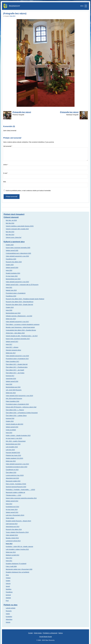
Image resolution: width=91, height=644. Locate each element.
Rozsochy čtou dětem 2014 (14, 529)
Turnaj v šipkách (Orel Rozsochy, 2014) (17, 532)
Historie (8, 622)
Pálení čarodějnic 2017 (12, 362)
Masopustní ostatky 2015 (13, 481)
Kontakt (30, 633)
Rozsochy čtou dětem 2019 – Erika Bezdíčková (19, 302)
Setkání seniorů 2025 (12, 251)
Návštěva (9, 589)
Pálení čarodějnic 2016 (12, 401)
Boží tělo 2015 (10, 232)
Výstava (8, 578)
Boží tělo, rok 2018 (11, 220)
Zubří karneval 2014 (12, 524)
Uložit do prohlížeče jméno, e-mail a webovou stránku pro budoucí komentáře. (28, 191)
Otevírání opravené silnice (13, 350)
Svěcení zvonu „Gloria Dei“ (14, 237)
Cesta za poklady (11, 430)
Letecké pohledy (11, 608)
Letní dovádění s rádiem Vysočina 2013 (17, 549)
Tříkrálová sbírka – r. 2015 (13, 495)
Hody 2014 (9, 504)
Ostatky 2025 (10, 265)
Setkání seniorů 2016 (12, 381)
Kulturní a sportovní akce (14, 242)
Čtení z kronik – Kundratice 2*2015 (16, 484)
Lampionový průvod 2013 (13, 541)
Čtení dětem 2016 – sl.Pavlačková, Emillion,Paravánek (22, 413)
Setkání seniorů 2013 (12, 512)
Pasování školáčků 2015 (13, 453)
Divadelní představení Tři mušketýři (16, 564)
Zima (7, 575)
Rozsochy (9, 611)
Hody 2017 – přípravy (12, 347)
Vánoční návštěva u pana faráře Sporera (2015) (20, 226)
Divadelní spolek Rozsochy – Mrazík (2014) (18, 521)
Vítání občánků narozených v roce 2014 (17, 464)
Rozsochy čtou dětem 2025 (14, 262)
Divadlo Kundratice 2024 (13, 273)
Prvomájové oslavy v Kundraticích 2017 (17, 359)
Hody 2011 (9, 561)
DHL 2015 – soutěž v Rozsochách (16, 441)
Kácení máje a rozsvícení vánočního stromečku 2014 (21, 498)
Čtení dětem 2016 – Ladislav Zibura (16, 416)
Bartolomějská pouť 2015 (13, 444)
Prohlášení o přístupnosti (50, 633)
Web (4, 182)
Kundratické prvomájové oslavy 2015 (16, 467)
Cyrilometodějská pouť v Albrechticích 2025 (18, 253)
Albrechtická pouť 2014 (12, 527)
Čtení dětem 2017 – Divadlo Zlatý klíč (17, 364)
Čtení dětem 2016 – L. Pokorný (15, 410)
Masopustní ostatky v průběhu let (15, 492)
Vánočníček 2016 (11, 379)
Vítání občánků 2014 (12, 535)
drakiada (8, 598)
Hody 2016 (9, 384)
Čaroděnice (9, 592)
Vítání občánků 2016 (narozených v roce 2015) (19, 396)
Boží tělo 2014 (10, 235)
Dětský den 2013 (11, 552)
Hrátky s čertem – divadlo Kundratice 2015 (18, 436)
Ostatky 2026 (10, 245)
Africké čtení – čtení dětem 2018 (15, 333)
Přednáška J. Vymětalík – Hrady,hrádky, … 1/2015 (20, 490)
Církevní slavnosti (11, 217)
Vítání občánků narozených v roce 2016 (17, 356)
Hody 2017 (9, 344)
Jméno (6, 165)
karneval (8, 595)
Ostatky (8, 581)
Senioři (8, 586)
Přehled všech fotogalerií (14, 214)
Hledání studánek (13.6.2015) (14, 458)
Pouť (7, 601)
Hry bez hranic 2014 (12, 510)
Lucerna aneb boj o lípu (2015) (15, 475)
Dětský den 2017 (11, 353)
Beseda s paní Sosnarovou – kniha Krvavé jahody (20, 327)
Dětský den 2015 (11, 461)
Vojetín (8, 614)
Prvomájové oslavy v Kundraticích (16, 293)
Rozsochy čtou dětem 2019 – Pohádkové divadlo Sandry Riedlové (25, 299)
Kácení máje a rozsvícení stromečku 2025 (18, 248)
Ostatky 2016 (10, 421)
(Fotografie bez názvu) (22, 112)
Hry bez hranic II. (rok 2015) (14, 438)
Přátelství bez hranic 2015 (13, 455)
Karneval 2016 (10, 418)
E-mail (5, 173)
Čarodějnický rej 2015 (12, 470)
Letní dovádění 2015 (12, 447)
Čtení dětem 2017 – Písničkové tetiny (17, 367)
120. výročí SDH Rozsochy (14, 390)
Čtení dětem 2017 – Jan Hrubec (15, 373)
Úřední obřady (10, 518)
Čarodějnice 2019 (11, 296)
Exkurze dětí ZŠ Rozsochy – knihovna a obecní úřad (21, 407)
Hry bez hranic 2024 (12, 276)
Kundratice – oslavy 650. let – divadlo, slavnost (19, 547)
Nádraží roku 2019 (11, 290)
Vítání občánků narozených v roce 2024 (17, 256)
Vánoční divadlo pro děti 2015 (14, 424)
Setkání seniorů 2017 (12, 342)
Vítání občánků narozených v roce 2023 (17, 282)
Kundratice (9, 617)
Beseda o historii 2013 (12, 538)
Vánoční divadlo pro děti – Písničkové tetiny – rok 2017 (22, 336)
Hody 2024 (9, 270)
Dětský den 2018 (11, 319)
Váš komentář (8, 146)
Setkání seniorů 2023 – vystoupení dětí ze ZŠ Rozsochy (22, 285)
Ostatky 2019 (10, 307)
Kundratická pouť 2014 (12, 507)
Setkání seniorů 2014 (12, 501)
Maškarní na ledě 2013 (12, 555)
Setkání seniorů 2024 (12, 268)
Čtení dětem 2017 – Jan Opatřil (15, 370)
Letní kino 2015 (10, 450)
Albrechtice (9, 619)
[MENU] (86, 6)
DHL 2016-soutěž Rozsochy (14, 399)
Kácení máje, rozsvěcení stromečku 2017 (18, 339)
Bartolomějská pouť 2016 (13, 387)
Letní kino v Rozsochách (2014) (15, 515)
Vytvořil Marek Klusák (46, 637)
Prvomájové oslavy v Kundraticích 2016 (17, 404)
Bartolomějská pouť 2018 (13, 313)
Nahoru (61, 633)
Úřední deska (38, 633)
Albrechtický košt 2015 (12, 478)
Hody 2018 (9, 310)
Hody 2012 (9, 558)
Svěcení (8, 584)
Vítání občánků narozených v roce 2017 (17, 322)
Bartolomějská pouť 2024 (13, 279)
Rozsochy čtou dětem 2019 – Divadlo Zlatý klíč (19, 305)
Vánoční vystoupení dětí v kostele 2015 (17, 229)
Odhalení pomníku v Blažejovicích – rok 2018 (19, 316)
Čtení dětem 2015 (11, 473)
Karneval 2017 (10, 376)
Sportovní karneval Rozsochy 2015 (16, 487)
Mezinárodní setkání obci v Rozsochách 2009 (19, 569)
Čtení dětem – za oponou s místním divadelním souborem (23, 325)
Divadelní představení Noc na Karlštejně (17, 572)
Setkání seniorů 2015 (12, 427)
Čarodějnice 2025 (11, 259)
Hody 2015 (9, 433)
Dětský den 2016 (11, 393)
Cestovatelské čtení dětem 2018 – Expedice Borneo (21, 330)
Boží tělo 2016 (10, 223)
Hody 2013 (13, 16)
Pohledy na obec (11, 605)
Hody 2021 (9, 288)
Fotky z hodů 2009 (11, 566)
